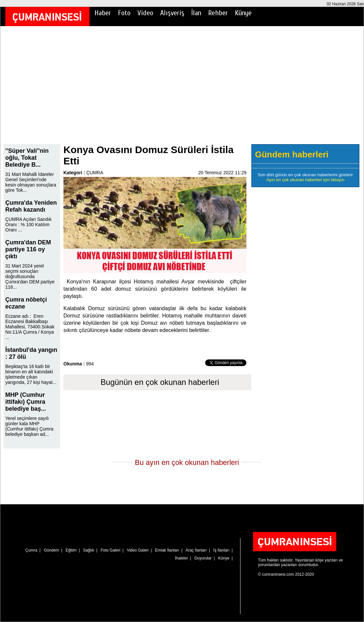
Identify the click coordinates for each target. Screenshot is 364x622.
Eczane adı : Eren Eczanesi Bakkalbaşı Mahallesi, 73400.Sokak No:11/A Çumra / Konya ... (30, 327)
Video (145, 13)
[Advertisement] (182, 90)
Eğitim (71, 550)
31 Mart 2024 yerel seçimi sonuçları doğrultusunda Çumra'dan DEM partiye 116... (30, 276)
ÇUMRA (95, 173)
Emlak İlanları (167, 550)
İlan (196, 13)
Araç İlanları (196, 550)
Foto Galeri (110, 550)
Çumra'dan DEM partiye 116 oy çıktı (28, 249)
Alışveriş (172, 13)
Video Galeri (138, 550)
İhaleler (182, 558)
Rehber (218, 13)
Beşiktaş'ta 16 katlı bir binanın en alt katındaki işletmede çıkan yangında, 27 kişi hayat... (31, 374)
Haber (103, 13)
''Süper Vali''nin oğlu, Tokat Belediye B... (27, 158)
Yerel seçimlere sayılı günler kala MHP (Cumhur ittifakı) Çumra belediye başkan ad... (29, 426)
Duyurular (203, 558)
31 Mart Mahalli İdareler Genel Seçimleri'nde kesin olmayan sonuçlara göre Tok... (31, 182)
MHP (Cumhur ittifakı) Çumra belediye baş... (26, 402)
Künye (243, 13)
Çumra (31, 550)
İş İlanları (221, 550)
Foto (124, 13)
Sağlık (89, 550)
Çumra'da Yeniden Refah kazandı (31, 206)
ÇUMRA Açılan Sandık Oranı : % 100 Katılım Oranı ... (28, 225)
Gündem (52, 550)
